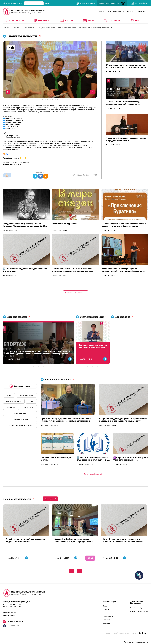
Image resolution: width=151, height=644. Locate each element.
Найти (47, 3)
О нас (105, 606)
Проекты (106, 609)
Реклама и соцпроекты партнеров (20, 426)
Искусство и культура (14, 401)
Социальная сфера (26, 395)
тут (23, 158)
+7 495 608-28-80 (17, 605)
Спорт (9, 395)
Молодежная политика (20, 419)
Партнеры (106, 613)
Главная (6, 28)
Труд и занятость (20, 413)
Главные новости (29, 28)
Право (31, 401)
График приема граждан (139, 611)
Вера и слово (11, 407)
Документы (107, 620)
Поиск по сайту (136, 608)
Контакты (106, 623)
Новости (16, 28)
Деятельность (108, 616)
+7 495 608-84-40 (14, 607)
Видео (8, 154)
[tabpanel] (50, 69)
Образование (28, 407)
